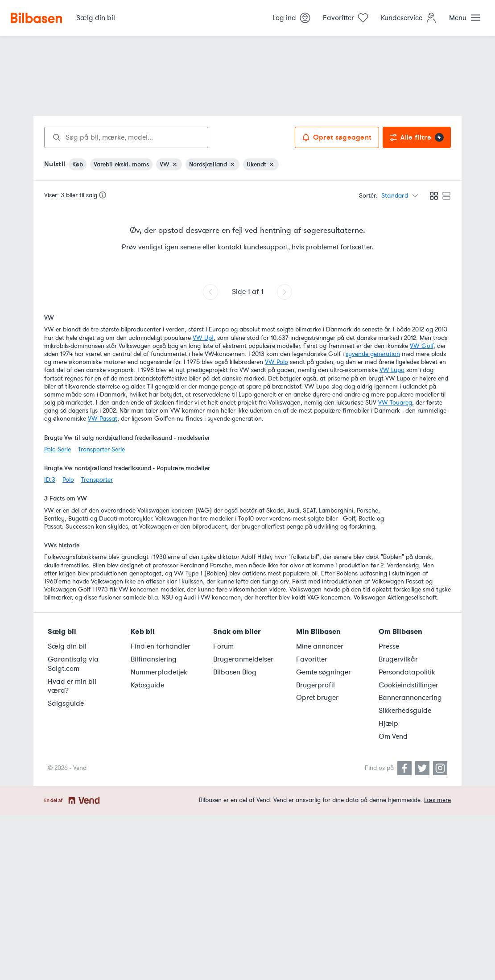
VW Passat (103, 419)
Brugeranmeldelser (243, 659)
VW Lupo (392, 370)
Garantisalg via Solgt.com (73, 664)
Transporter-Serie (101, 449)
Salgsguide (66, 703)
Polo (68, 480)
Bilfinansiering (154, 659)
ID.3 (50, 480)
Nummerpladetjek (159, 672)
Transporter (97, 480)
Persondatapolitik (407, 672)
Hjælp (388, 724)
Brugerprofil (316, 685)
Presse (389, 646)
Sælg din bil (67, 646)
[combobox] (126, 137)
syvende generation (373, 354)
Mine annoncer (320, 646)
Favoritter (312, 659)
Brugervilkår (398, 659)
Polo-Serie (58, 449)
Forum (223, 646)
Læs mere (437, 800)
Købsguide (147, 685)
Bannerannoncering (410, 698)
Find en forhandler (161, 646)
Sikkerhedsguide (405, 711)
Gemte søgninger (324, 672)
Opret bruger (317, 698)
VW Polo (276, 362)
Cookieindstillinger (408, 685)
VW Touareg (395, 403)
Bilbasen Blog (235, 672)
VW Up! (203, 338)
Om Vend (393, 736)
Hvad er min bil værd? (72, 686)
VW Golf (422, 346)
